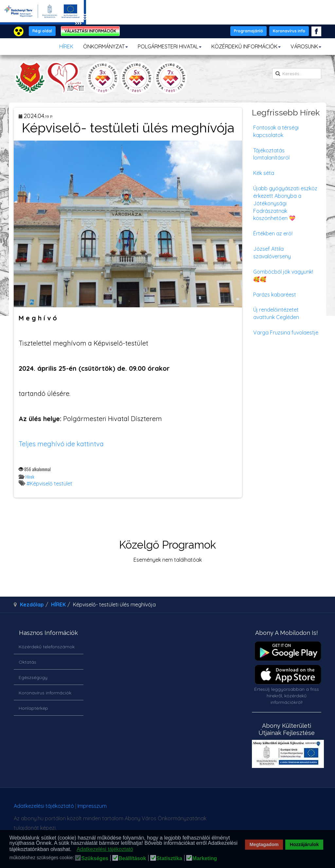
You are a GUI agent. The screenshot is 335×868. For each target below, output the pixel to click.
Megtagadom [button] (264, 844)
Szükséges (95, 859)
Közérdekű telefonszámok (47, 647)
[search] (297, 74)
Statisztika (169, 859)
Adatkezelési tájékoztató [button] (105, 849)
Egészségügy (33, 677)
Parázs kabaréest (275, 295)
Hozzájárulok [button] (304, 844)
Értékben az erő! (273, 233)
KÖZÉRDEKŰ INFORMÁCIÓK (246, 46)
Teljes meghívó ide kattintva (61, 444)
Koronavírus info (289, 31)
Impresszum (92, 806)
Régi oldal (42, 31)
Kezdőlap (32, 604)
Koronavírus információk (45, 693)
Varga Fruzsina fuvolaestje (286, 332)
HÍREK (66, 46)
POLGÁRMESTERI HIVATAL (170, 46)
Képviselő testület (51, 484)
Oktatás (27, 662)
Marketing (205, 859)
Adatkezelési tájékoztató (44, 806)
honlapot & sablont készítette (251, 808)
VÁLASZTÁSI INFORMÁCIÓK (90, 31)
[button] (73, 850)
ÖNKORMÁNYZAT (106, 46)
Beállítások (132, 859)
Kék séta (264, 173)
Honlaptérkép (33, 708)
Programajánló (248, 31)
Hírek (30, 477)
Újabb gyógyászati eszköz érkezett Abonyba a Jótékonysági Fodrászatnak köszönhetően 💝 (285, 203)
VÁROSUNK (306, 46)
